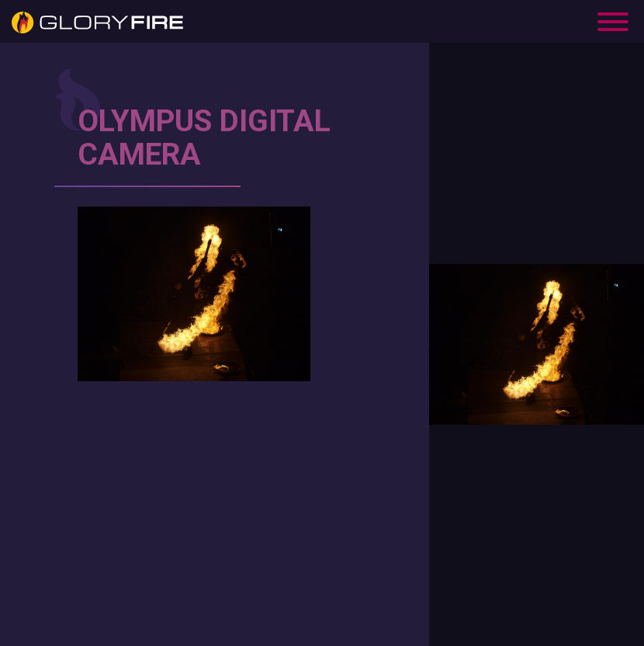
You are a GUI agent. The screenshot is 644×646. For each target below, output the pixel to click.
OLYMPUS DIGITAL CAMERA (204, 138)
